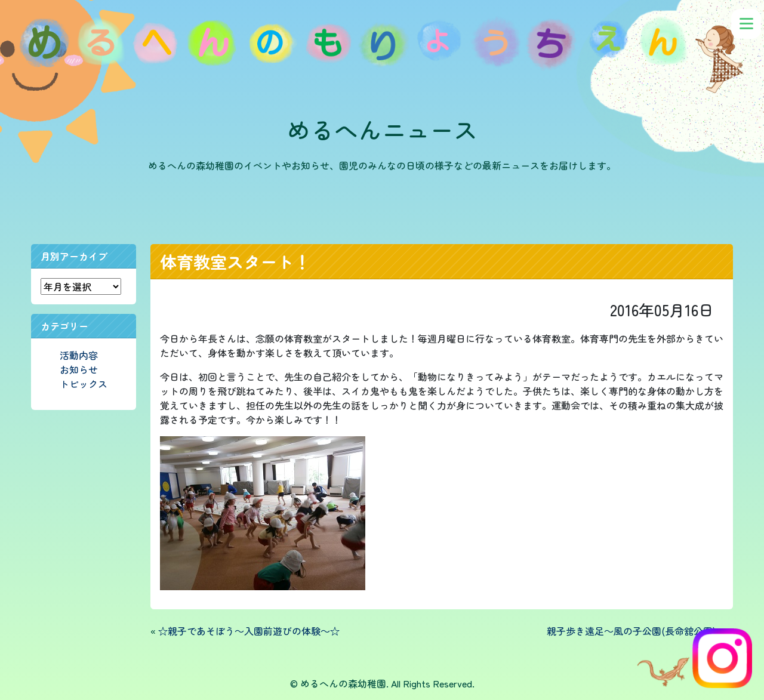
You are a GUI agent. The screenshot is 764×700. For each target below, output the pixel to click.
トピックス (84, 384)
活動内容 (79, 355)
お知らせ (79, 369)
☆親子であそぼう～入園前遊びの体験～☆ (249, 631)
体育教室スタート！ (235, 261)
